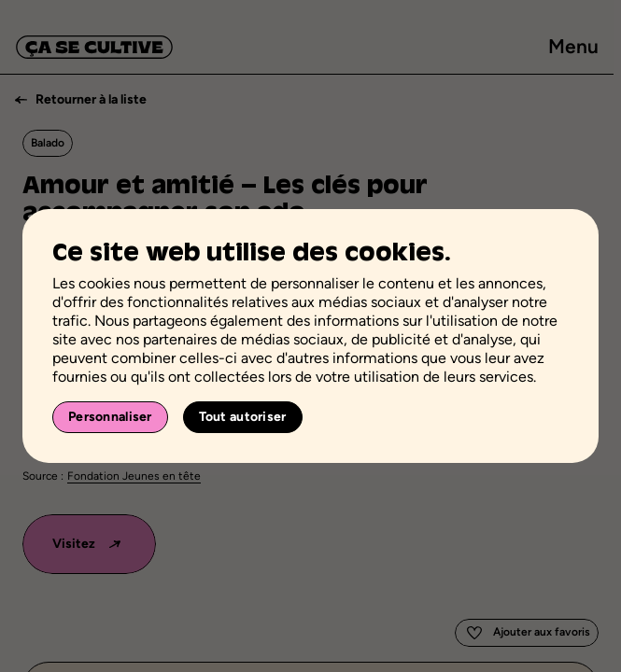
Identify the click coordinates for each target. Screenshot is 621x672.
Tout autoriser (243, 417)
